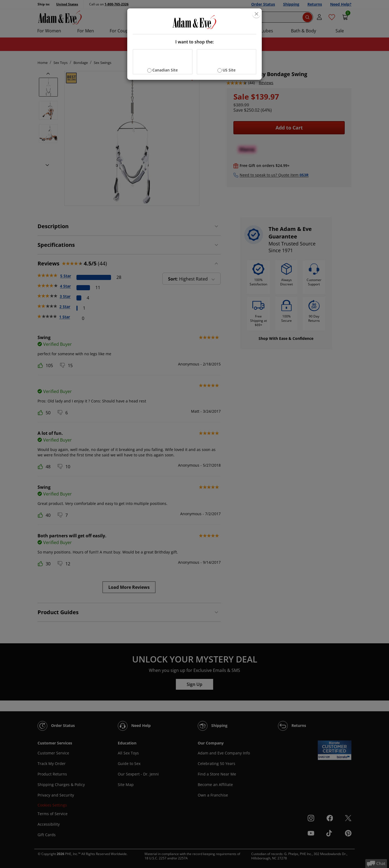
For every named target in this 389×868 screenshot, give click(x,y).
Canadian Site (165, 70)
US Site (229, 70)
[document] (194, 44)
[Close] (256, 14)
